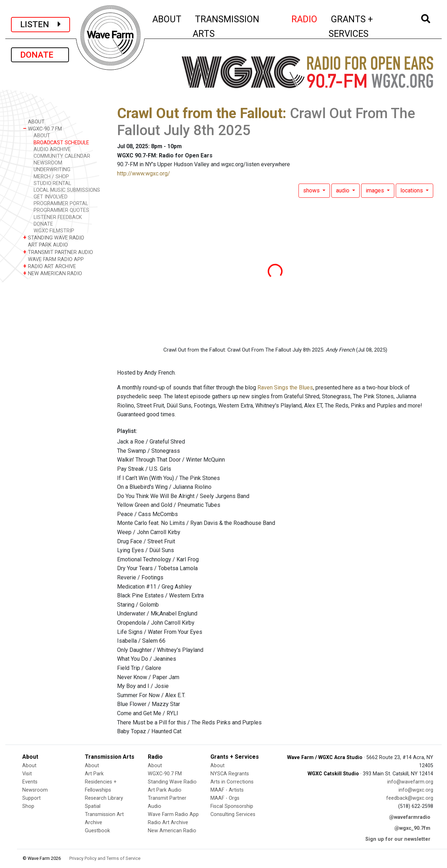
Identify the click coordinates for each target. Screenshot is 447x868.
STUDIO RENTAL (52, 183)
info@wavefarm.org (410, 782)
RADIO (305, 18)
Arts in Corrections (232, 782)
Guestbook (97, 831)
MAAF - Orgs (225, 798)
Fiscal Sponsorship (232, 806)
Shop (28, 806)
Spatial (93, 806)
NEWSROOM (48, 163)
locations (412, 190)
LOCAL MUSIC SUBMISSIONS (67, 190)
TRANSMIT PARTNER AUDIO (58, 252)
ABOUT (167, 18)
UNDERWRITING (52, 170)
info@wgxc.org (416, 790)
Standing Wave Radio (172, 782)
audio (343, 190)
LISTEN (40, 24)
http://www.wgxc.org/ (144, 173)
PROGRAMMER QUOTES (61, 210)
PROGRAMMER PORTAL (61, 204)
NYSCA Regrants (230, 774)
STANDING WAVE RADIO (54, 238)
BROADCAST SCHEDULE (61, 143)
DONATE (40, 55)
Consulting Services (233, 814)
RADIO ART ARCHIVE (50, 266)
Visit (27, 774)
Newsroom (35, 790)
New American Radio (172, 831)
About (29, 766)
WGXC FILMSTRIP (54, 231)
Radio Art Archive (168, 823)
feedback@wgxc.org (410, 798)
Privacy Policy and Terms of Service (105, 858)
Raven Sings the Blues (285, 387)
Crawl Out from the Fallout (200, 113)
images (376, 190)
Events (30, 782)
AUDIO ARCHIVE (52, 149)
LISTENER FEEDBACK (58, 217)
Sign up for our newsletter (398, 839)
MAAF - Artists (227, 790)
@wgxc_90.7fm (412, 828)
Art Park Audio (165, 790)
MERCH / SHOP (51, 177)
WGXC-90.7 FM (42, 129)
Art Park (94, 774)
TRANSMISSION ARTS (226, 26)
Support (31, 798)
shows (312, 190)
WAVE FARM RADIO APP (53, 259)
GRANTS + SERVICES (367, 26)
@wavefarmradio (410, 817)
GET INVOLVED (51, 197)
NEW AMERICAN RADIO (53, 273)
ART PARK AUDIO (45, 245)
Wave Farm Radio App (173, 814)
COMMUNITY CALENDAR (62, 156)
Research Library (104, 798)
